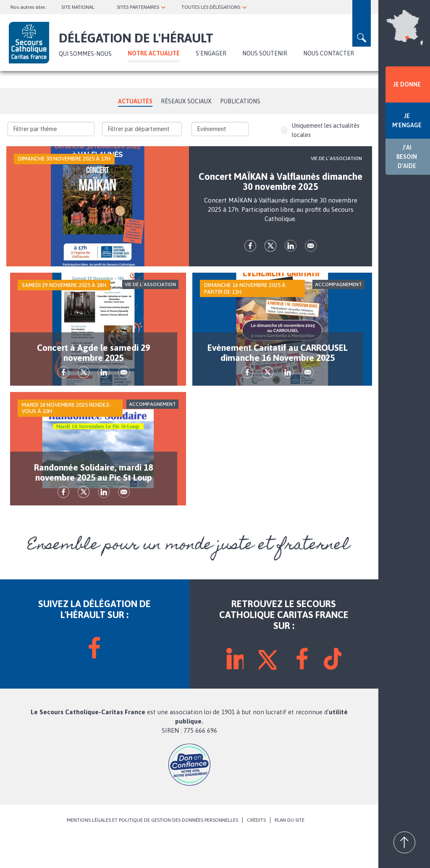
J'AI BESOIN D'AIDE (407, 157)
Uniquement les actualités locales (320, 130)
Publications (240, 101)
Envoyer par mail (311, 252)
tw (270, 252)
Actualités (135, 101)
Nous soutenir (265, 53)
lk (291, 252)
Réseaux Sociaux (186, 101)
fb (250, 252)
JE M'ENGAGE (407, 121)
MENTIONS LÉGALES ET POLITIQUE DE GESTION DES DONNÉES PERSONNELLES (152, 852)
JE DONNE (407, 84)
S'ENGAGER (211, 53)
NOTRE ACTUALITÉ (154, 53)
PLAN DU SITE (290, 852)
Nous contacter (329, 53)
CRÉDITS (256, 852)
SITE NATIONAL (78, 7)
